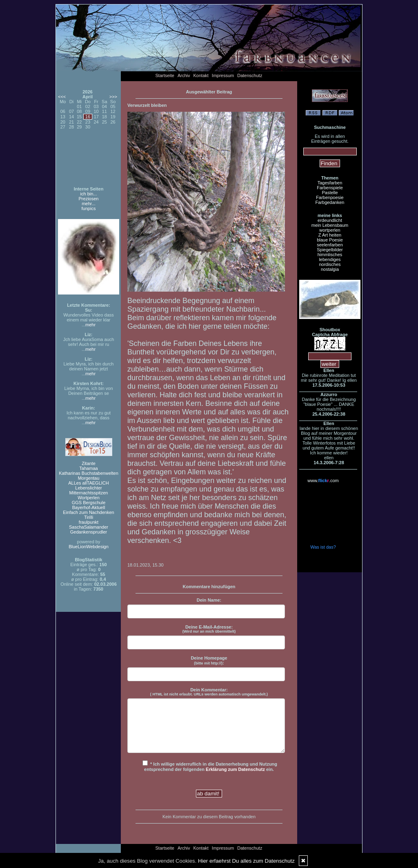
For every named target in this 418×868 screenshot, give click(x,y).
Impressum (223, 75)
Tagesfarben (330, 183)
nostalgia (330, 269)
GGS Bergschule (89, 503)
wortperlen (330, 230)
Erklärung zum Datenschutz (235, 769)
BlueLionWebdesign (89, 547)
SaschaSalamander (89, 527)
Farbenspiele (330, 188)
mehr (90, 325)
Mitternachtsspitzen (89, 493)
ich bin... (89, 194)
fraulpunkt (89, 522)
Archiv (184, 75)
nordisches (330, 264)
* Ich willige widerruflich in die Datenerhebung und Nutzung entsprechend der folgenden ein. (210, 766)
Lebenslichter (88, 488)
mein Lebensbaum (330, 225)
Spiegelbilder (330, 250)
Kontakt (201, 75)
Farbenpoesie (330, 197)
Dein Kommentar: (209, 692)
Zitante (89, 463)
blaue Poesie (330, 240)
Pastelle (330, 193)
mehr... (89, 204)
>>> (113, 97)
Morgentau (89, 478)
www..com (323, 480)
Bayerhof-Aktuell (89, 507)
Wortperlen (89, 498)
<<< (62, 97)
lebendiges (330, 259)
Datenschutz (250, 75)
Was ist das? (323, 547)
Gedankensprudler (89, 532)
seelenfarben (330, 245)
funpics (89, 208)
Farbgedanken (330, 202)
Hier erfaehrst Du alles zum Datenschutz (246, 861)
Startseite (165, 75)
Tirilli (89, 517)
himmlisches (330, 255)
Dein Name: (209, 600)
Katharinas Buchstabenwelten (89, 473)
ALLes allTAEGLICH (88, 483)
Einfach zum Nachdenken (88, 512)
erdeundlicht (330, 220)
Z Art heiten (330, 235)
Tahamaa (88, 468)
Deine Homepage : (209, 660)
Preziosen (89, 199)
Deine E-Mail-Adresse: (209, 629)
